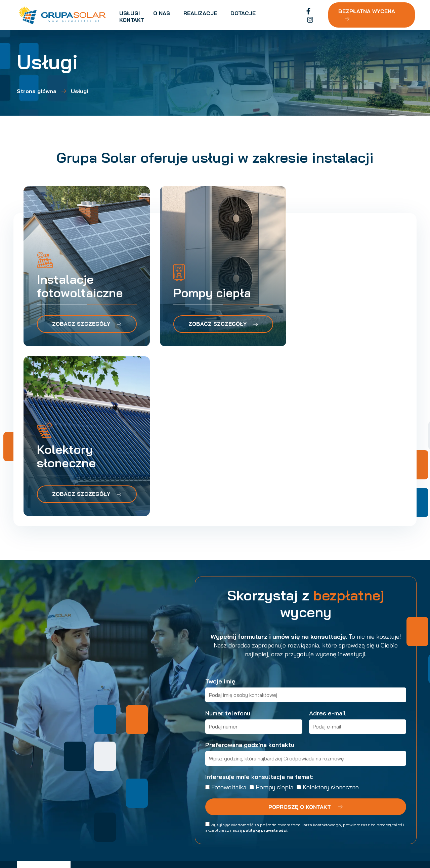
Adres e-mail (328, 544)
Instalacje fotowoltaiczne (227, 735)
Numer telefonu (228, 544)
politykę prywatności (265, 661)
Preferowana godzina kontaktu (250, 576)
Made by (367, 841)
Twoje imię (220, 513)
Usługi (143, 735)
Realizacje (148, 755)
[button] (336, 764)
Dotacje (145, 765)
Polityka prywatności (107, 838)
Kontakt (145, 775)
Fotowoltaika (229, 618)
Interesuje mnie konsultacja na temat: (259, 608)
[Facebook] (307, 15)
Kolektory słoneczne (331, 618)
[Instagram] (317, 15)
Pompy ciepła (274, 618)
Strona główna (37, 91)
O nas (143, 745)
